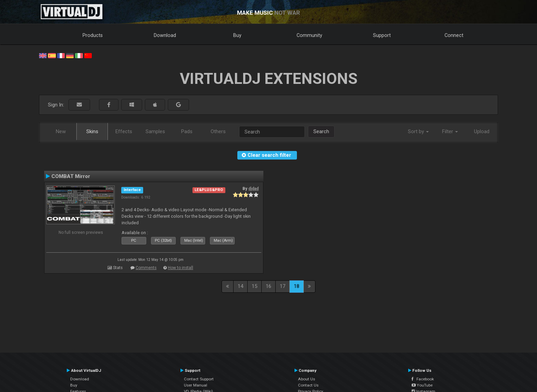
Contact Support (199, 379)
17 (283, 286)
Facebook (423, 379)
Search (321, 131)
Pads (187, 131)
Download (165, 35)
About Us (307, 379)
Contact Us (308, 385)
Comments (146, 268)
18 (297, 286)
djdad (253, 189)
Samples (155, 131)
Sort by (418, 131)
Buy (237, 35)
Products (93, 35)
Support (382, 35)
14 (240, 286)
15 (254, 286)
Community (309, 35)
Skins (92, 131)
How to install (180, 268)
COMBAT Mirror (71, 176)
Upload (482, 131)
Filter (450, 131)
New (61, 131)
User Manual (196, 385)
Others (218, 131)
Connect (454, 35)
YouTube (422, 385)
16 (268, 286)
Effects (124, 131)
